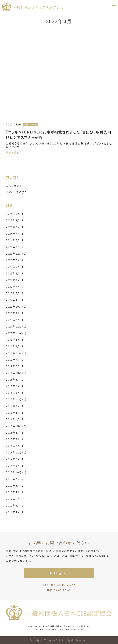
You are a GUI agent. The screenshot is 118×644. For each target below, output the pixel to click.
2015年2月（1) (15, 446)
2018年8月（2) (15, 379)
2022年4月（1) (15, 300)
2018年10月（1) (16, 373)
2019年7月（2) (15, 360)
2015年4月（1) (15, 433)
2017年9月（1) (15, 406)
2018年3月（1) (15, 393)
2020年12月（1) (16, 326)
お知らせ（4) (14, 186)
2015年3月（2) (15, 439)
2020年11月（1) (16, 333)
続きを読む (13, 152)
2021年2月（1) (15, 320)
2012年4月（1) (15, 512)
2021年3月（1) (15, 313)
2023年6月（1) (15, 267)
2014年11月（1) (16, 452)
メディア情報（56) (17, 192)
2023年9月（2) (15, 260)
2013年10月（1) (16, 472)
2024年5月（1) (15, 240)
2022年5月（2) (15, 293)
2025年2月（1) (15, 227)
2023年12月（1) (16, 254)
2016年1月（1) (15, 419)
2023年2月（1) (15, 273)
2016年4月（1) (15, 413)
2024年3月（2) (15, 247)
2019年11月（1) (16, 353)
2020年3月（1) (15, 346)
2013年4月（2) (15, 492)
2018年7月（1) (15, 386)
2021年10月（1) (16, 307)
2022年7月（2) (15, 287)
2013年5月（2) (15, 486)
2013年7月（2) (15, 479)
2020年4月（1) (15, 340)
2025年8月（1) (15, 214)
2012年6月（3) (15, 499)
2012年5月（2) (15, 505)
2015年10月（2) (16, 426)
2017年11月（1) (16, 399)
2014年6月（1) (15, 466)
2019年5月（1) (15, 366)
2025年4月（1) (15, 220)
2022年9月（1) (15, 280)
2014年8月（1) (15, 459)
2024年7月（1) (15, 234)
